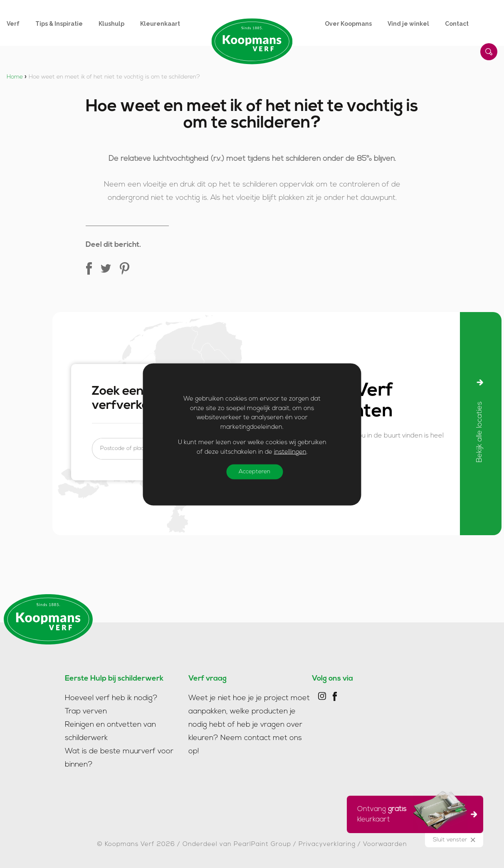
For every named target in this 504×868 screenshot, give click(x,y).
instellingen (290, 452)
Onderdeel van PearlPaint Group (237, 845)
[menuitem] (21, 24)
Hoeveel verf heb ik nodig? (111, 698)
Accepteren (254, 471)
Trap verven (86, 712)
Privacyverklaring (327, 845)
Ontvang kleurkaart (412, 813)
